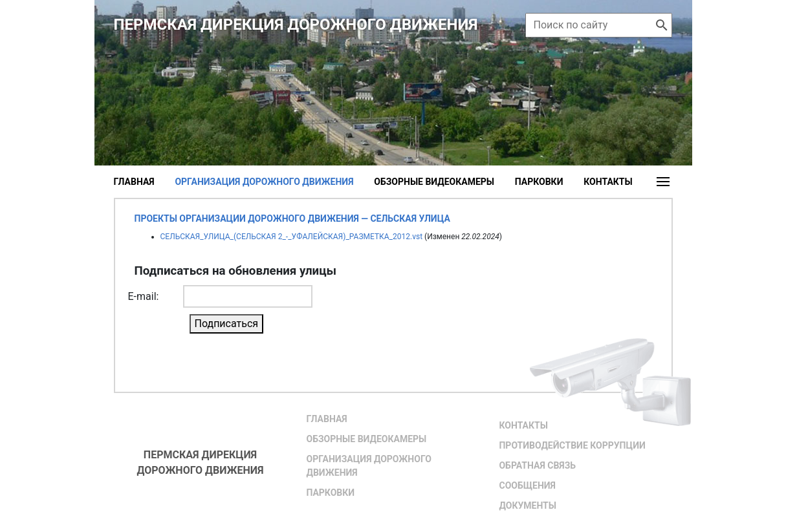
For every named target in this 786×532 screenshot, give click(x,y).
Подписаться (227, 324)
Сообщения (527, 485)
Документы (527, 505)
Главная (134, 182)
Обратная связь (537, 465)
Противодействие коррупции (572, 445)
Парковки (539, 182)
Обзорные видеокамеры (434, 182)
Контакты (608, 182)
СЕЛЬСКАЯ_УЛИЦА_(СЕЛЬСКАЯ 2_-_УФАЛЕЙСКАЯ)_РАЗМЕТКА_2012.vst (292, 237)
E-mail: (144, 296)
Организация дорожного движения (368, 466)
